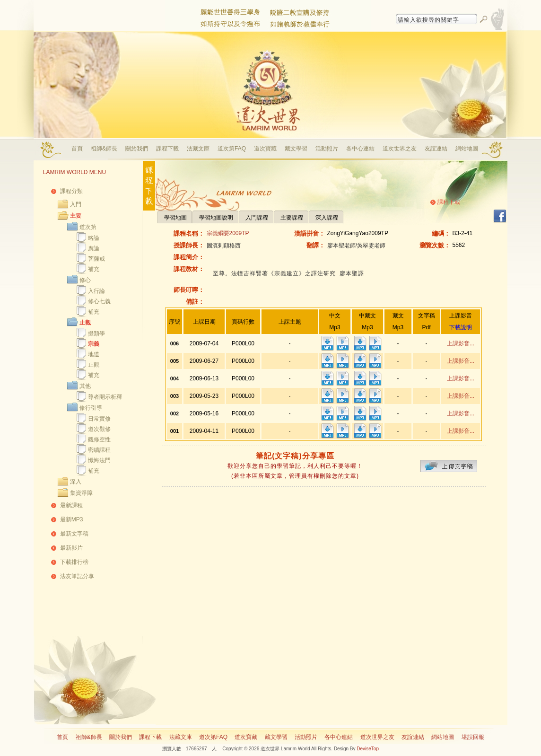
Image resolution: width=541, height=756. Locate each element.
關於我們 (137, 149)
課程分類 (71, 191)
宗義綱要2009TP (228, 233)
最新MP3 (72, 519)
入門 (76, 204)
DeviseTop (368, 749)
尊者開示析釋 (105, 397)
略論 (94, 238)
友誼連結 (436, 149)
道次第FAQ (232, 149)
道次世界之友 (400, 149)
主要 (76, 216)
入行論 (96, 291)
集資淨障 (81, 493)
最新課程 (71, 505)
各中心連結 (360, 149)
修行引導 (91, 408)
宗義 (94, 344)
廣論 (94, 248)
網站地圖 (467, 149)
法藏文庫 (198, 149)
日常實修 (99, 419)
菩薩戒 (96, 259)
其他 (85, 386)
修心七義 (99, 301)
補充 (94, 269)
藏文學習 (296, 149)
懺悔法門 (99, 460)
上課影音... (461, 343)
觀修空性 (99, 440)
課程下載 (167, 149)
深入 (76, 482)
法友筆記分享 (77, 576)
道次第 (88, 227)
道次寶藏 (265, 149)
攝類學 (96, 334)
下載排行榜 (74, 562)
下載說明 (461, 327)
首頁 (77, 149)
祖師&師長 (104, 149)
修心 (85, 280)
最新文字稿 (74, 534)
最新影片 (71, 548)
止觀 (85, 323)
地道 (94, 354)
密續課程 (99, 450)
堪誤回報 (473, 737)
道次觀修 (99, 429)
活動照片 (327, 149)
